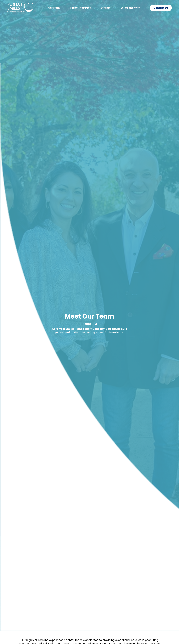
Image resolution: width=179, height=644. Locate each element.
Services (106, 8)
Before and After (130, 8)
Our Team (54, 8)
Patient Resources (80, 8)
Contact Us (161, 8)
